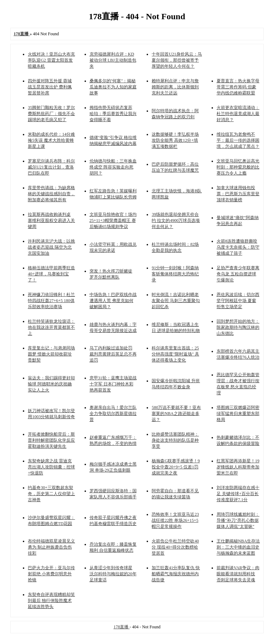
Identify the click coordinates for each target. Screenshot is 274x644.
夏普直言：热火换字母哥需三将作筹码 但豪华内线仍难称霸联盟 (238, 87)
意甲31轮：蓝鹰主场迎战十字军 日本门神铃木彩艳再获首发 (113, 384)
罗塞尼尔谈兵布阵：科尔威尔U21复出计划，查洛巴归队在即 (51, 167)
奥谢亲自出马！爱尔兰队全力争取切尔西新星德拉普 (113, 414)
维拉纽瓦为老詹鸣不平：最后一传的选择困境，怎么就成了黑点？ (238, 140)
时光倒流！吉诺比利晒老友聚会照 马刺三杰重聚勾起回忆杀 (176, 301)
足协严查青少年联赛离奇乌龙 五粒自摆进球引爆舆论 (238, 274)
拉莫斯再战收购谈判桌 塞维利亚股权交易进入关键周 (51, 220)
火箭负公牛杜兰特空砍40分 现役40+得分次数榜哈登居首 (175, 547)
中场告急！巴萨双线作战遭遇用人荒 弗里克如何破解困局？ (113, 301)
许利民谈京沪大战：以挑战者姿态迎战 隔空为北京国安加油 (51, 247)
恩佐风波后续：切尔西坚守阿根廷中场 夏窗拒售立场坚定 (238, 301)
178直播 (121, 627)
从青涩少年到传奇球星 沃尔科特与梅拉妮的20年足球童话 (113, 574)
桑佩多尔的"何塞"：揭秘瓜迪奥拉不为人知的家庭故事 (113, 87)
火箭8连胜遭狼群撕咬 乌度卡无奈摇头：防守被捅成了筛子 (238, 247)
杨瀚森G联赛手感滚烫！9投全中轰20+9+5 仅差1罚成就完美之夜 (176, 467)
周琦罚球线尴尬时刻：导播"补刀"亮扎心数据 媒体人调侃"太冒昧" (238, 520)
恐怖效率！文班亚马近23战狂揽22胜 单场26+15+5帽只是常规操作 (175, 520)
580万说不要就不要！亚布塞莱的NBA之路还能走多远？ (176, 414)
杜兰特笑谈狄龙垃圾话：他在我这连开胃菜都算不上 (51, 327)
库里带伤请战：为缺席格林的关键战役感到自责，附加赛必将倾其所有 (51, 194)
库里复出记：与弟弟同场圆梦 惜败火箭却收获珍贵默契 (51, 354)
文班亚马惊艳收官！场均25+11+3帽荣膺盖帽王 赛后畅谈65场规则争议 (113, 220)
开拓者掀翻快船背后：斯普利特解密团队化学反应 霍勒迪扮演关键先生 (51, 440)
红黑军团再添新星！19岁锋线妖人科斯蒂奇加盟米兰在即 (238, 467)
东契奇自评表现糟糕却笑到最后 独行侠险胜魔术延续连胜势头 (51, 601)
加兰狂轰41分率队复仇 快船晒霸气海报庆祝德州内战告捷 (176, 574)
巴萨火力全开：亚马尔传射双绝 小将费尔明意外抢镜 (51, 574)
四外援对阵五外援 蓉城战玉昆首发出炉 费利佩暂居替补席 (50, 87)
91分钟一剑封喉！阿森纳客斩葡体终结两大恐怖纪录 (175, 274)
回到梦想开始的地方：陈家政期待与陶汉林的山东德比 (238, 327)
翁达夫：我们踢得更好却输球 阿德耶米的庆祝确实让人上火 (51, 384)
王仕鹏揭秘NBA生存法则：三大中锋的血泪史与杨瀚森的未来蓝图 (238, 547)
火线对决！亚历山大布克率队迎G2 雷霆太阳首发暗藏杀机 (51, 60)
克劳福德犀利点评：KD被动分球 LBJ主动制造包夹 (113, 60)
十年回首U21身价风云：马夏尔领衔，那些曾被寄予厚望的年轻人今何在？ (177, 60)
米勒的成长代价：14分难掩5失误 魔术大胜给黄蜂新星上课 (51, 140)
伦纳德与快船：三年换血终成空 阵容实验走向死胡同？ (113, 167)
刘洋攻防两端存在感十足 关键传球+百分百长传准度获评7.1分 (238, 494)
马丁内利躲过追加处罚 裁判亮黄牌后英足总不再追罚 (113, 354)
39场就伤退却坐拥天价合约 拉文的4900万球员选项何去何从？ (176, 220)
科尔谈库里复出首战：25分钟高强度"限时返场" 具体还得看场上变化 (175, 354)
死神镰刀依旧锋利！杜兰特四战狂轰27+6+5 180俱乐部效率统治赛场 (51, 301)
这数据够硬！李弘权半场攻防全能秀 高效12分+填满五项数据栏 (175, 140)
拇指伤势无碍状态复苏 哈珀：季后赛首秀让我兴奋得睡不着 (113, 114)
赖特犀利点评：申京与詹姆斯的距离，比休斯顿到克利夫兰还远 (175, 87)
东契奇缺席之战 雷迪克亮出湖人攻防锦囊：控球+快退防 (51, 467)
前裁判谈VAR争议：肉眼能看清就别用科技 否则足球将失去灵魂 (238, 574)
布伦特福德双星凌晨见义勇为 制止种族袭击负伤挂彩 (51, 547)
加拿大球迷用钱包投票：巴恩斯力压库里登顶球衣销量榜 (238, 194)
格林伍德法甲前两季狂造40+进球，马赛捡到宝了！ (51, 274)
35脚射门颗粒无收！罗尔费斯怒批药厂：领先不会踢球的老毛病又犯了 (51, 114)
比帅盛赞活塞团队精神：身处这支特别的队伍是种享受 (175, 440)
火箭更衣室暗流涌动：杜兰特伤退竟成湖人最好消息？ (238, 114)
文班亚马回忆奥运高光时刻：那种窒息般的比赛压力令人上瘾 (238, 167)
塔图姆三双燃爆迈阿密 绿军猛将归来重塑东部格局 (238, 414)
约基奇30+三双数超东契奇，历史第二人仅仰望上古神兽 (51, 494)
